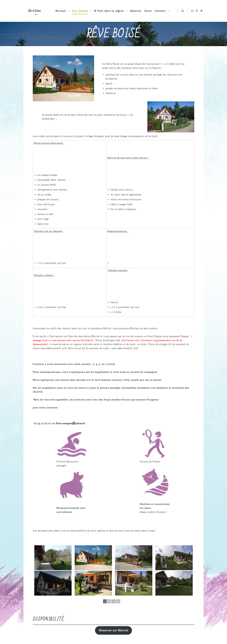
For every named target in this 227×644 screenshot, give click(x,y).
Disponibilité (48, 619)
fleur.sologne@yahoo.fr (70, 423)
